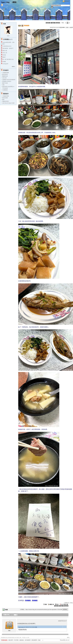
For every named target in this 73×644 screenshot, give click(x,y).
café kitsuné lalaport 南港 (8, 103)
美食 (71, 603)
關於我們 (11, 640)
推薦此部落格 (13, 6)
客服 (39, 640)
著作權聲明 (28, 640)
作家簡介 (49, 9)
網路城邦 (67, 1)
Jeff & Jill (5, 53)
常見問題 (16, 640)
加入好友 (6, 6)
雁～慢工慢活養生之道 (8, 59)
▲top (68, 637)
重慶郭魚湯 (5, 76)
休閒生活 (67, 603)
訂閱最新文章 (28, 6)
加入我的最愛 (21, 6)
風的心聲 (5, 51)
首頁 (6, 9)
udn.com (67, 640)
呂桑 (3, 85)
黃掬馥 (4, 62)
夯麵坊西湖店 (5, 101)
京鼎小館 (4, 78)
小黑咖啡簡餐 (5, 73)
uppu (8, 36)
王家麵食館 (5, 90)
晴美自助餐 (5, 98)
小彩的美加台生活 (7, 46)
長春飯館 (28, 600)
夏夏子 (4, 57)
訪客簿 (38, 9)
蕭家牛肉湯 (5, 83)
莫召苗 (4, 55)
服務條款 (22, 640)
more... (14, 67)
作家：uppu (6, 4)
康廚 (3, 100)
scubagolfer (5, 64)
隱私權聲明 (34, 640)
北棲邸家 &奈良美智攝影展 (9, 80)
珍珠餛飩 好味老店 (7, 81)
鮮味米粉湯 (5, 74)
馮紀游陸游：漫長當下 (8, 48)
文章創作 (16, 9)
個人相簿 (27, 9)
